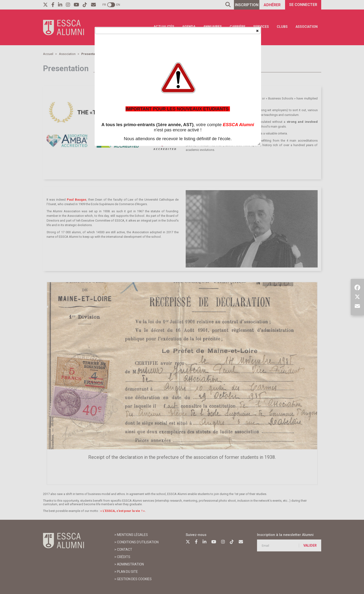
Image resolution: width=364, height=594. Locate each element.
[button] (257, 30)
